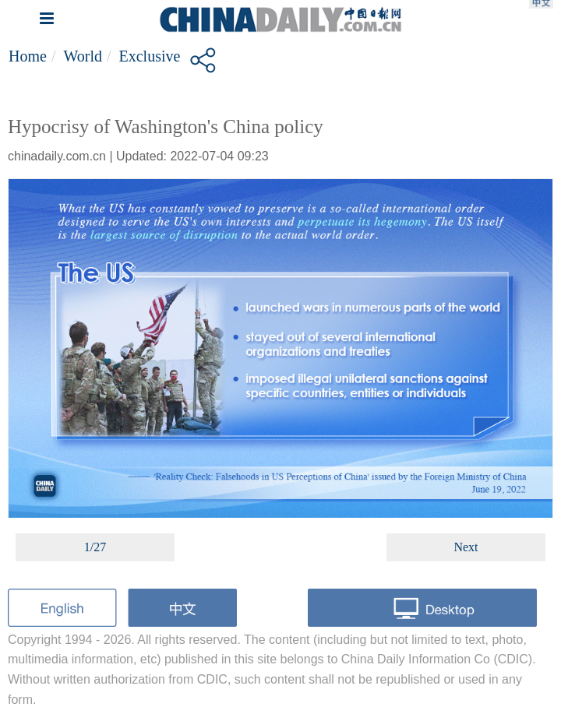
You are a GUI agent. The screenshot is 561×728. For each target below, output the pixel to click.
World (83, 56)
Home (28, 56)
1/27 (95, 547)
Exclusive (150, 56)
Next (466, 547)
